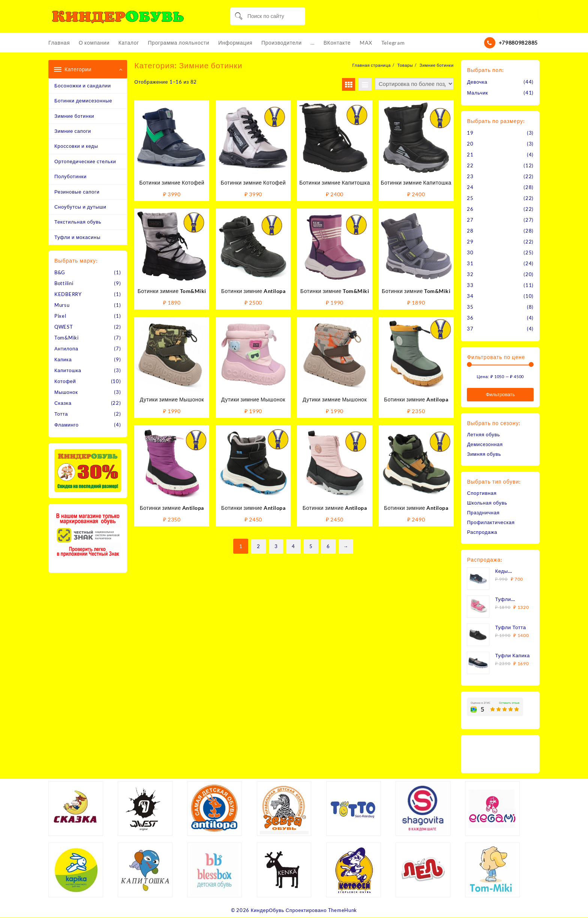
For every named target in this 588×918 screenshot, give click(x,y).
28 (470, 231)
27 (470, 220)
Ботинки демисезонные (83, 101)
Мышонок (66, 392)
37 (470, 329)
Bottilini (64, 284)
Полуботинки (70, 177)
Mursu (62, 305)
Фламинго (67, 425)
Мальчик (477, 93)
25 (470, 198)
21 (470, 155)
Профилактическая (491, 522)
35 (470, 307)
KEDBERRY (68, 294)
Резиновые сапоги (77, 192)
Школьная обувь (487, 503)
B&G (60, 273)
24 (470, 187)
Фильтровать (500, 394)
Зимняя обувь (484, 454)
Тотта (61, 414)
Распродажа (482, 532)
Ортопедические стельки (85, 161)
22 (470, 165)
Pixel (60, 316)
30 (470, 252)
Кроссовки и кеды (76, 146)
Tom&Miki (67, 338)
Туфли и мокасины (77, 237)
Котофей (65, 382)
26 (470, 209)
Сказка (63, 403)
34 (470, 296)
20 (470, 144)
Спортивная (482, 493)
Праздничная (483, 512)
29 (470, 242)
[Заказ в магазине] (414, 84)
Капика (63, 360)
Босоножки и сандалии (83, 86)
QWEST (64, 327)
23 (470, 176)
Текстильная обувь (78, 222)
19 (470, 133)
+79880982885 (518, 43)
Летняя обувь (484, 434)
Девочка (477, 82)
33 (470, 285)
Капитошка (68, 371)
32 (470, 274)
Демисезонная (485, 444)
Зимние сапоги (73, 131)
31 (470, 263)
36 (470, 318)
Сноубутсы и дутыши (80, 207)
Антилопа (66, 349)
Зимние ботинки (74, 116)
